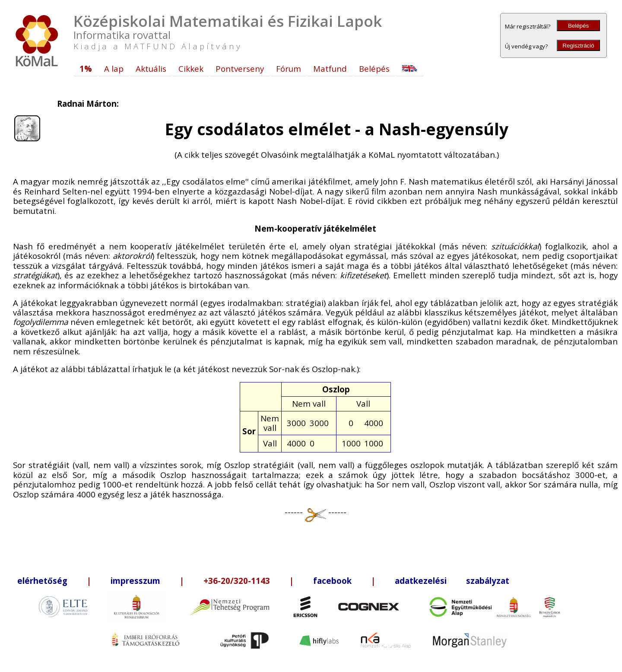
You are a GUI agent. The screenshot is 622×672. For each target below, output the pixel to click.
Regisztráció (578, 46)
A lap (114, 68)
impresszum (135, 581)
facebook (332, 581)
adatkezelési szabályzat (452, 581)
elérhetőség (42, 581)
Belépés (578, 26)
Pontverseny (240, 68)
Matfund (330, 68)
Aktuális (151, 68)
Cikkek (191, 68)
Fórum (289, 68)
